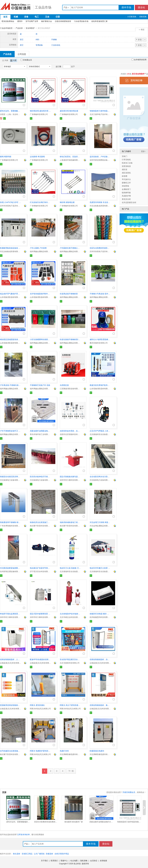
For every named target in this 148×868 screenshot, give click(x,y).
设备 (26, 17)
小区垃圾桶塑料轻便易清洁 (40, 339)
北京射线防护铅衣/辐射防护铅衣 (70, 614)
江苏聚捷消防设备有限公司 (70, 389)
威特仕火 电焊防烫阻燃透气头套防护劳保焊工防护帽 (100, 339)
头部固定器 (64, 385)
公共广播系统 (39, 854)
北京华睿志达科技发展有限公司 (70, 617)
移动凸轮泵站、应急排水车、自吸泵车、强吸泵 (70, 156)
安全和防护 (30, 28)
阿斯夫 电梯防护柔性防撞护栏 (40, 751)
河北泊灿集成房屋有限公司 (100, 206)
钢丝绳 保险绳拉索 (67, 202)
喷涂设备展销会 (8, 21)
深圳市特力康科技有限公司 (70, 480)
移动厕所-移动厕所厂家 (74, 822)
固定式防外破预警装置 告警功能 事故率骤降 (40, 614)
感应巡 (125, 169)
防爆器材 (49, 854)
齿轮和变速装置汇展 (99, 21)
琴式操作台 (126, 179)
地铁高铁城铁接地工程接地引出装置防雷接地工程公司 (70, 522)
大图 (13, 60)
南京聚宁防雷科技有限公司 (40, 526)
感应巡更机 (126, 173)
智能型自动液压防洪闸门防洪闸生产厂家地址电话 (10, 476)
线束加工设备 (127, 163)
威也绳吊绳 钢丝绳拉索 (69, 111)
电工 (37, 17)
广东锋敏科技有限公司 (39, 114)
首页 (5, 17)
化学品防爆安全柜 (129, 202)
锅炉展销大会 (46, 21)
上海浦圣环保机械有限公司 (70, 160)
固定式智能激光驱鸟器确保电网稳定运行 (70, 476)
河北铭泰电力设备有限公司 (10, 480)
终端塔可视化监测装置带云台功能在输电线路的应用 (10, 614)
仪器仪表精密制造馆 (63, 21)
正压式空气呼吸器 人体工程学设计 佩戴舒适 (100, 431)
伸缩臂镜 (125, 186)
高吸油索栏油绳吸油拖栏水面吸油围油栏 (40, 431)
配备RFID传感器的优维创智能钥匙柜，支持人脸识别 (40, 659)
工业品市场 (43, 7)
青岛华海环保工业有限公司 (40, 434)
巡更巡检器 (126, 166)
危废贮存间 (64, 751)
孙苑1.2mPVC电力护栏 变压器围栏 (10, 202)
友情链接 (103, 861)
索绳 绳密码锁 (6, 156)
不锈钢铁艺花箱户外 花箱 (40, 385)
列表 (5, 60)
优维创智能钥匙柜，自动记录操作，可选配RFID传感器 (100, 659)
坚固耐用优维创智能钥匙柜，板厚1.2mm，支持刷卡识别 (10, 705)
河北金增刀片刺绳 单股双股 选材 (100, 522)
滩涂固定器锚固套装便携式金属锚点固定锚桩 (10, 339)
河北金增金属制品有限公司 (100, 526)
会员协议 (94, 861)
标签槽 (125, 176)
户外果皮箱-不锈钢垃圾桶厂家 (10, 385)
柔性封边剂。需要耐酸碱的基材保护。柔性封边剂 (10, 111)
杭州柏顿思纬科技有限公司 (100, 617)
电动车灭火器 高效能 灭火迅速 (70, 568)
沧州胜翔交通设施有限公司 (10, 571)
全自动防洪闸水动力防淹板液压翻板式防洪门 (100, 476)
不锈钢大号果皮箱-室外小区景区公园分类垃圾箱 (100, 294)
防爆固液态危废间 (97, 751)
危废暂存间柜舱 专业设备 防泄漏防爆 (100, 202)
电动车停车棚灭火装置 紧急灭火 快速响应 (100, 568)
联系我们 (54, 861)
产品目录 (19, 28)
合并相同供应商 (139, 60)
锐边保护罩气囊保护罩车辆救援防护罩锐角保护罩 (10, 294)
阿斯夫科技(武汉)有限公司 (40, 709)
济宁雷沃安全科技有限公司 (40, 571)
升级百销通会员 (129, 792)
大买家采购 (132, 17)
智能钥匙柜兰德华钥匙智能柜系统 (100, 111)
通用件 (20, 21)
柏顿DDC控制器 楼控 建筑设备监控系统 (100, 614)
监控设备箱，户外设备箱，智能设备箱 (100, 156)
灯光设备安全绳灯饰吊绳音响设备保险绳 (40, 202)
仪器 (58, 17)
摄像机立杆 (126, 183)
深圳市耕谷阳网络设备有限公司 (100, 160)
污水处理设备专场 (81, 21)
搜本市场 (126, 7)
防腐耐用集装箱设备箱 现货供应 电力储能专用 (10, 248)
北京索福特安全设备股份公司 (100, 434)
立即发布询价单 (23, 834)
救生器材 (17, 854)
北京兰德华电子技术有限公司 (100, 114)
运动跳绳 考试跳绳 (37, 156)
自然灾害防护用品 (62, 854)
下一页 (71, 771)
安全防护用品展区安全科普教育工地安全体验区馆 (70, 659)
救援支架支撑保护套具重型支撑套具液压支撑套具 (100, 385)
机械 (16, 17)
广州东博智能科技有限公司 (10, 526)
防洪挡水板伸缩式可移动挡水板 (40, 476)
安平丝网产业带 (32, 21)
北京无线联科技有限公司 (70, 663)
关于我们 (45, 861)
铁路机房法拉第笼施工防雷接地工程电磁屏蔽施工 (40, 522)
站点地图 (74, 861)
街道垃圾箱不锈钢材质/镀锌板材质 (70, 339)
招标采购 (143, 17)
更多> (143, 151)
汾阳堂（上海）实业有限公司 (10, 114)
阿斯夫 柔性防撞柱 (37, 705)
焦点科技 (77, 864)
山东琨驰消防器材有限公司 (10, 297)
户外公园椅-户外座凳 (38, 248)
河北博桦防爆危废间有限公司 (70, 754)
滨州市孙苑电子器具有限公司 (10, 206)
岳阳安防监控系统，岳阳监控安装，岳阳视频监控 (70, 431)
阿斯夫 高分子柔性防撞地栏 (70, 705)
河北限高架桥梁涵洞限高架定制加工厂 (10, 568)
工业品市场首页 (6, 28)
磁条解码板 (126, 192)
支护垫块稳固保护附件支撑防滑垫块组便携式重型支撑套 (40, 294)
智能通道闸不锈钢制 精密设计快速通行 (10, 522)
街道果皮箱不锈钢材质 (69, 294)
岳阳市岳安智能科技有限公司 (70, 434)
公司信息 (22, 54)
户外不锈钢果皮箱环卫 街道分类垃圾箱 (10, 431)
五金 (47, 17)
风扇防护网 (126, 196)
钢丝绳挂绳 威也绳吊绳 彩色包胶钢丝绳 (40, 111)
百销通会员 (26, 60)
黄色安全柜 (126, 199)
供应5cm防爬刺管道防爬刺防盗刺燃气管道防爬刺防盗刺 (100, 248)
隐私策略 (84, 861)
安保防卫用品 (27, 854)
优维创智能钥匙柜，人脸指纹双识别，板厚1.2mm (10, 659)
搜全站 (141, 7)
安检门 (125, 156)
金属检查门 (126, 189)
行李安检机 (126, 159)
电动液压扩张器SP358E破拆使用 (40, 568)
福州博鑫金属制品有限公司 (40, 251)
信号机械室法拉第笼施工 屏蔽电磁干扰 (10, 751)
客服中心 (64, 861)
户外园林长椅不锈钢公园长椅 (70, 248)
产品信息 (7, 54)
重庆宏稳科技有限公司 (99, 343)
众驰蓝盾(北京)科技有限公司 (10, 663)
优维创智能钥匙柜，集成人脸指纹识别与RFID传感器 (100, 705)
